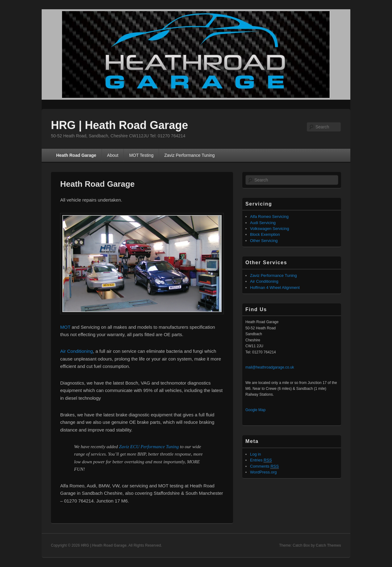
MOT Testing (141, 155)
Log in (255, 454)
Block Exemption (265, 234)
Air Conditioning (77, 351)
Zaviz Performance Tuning (189, 155)
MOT (65, 327)
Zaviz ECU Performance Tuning (149, 447)
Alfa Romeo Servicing (269, 217)
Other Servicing (264, 241)
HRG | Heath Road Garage (119, 125)
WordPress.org (263, 472)
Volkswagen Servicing (269, 229)
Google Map (255, 410)
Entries (261, 460)
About (113, 155)
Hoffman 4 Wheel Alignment (275, 288)
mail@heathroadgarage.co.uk (270, 367)
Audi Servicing (263, 223)
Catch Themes (328, 545)
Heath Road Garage (76, 155)
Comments (264, 466)
